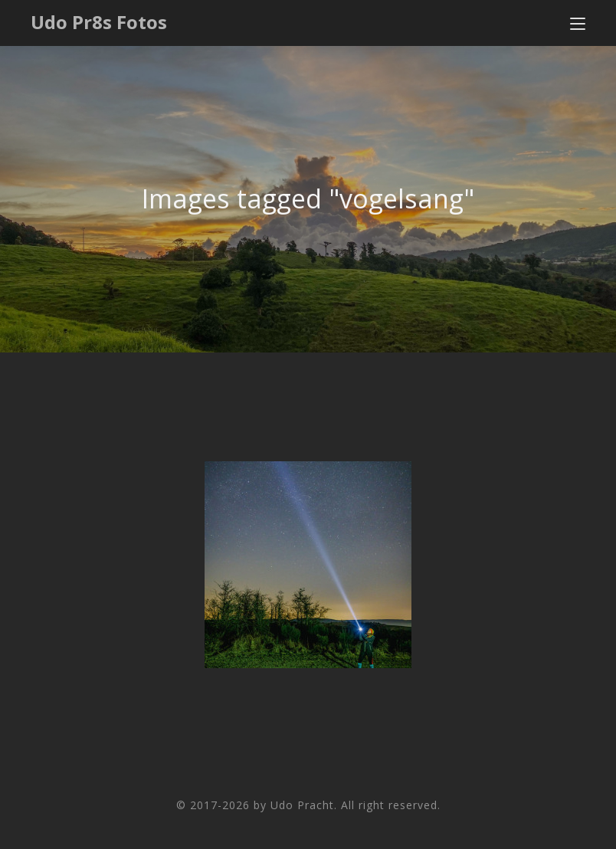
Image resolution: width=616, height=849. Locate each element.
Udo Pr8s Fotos (99, 22)
